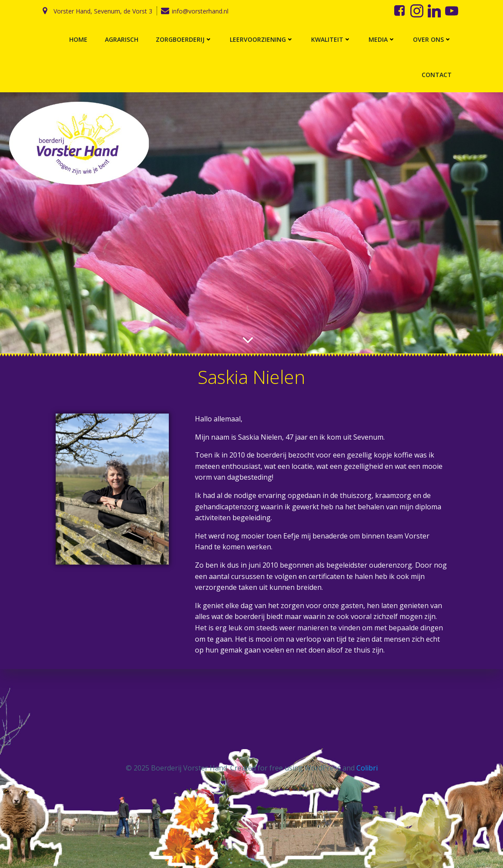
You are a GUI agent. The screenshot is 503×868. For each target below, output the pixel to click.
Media (382, 39)
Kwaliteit (331, 39)
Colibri (367, 768)
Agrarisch (122, 39)
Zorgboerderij (184, 39)
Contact (437, 75)
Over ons (432, 39)
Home (78, 39)
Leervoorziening (262, 39)
